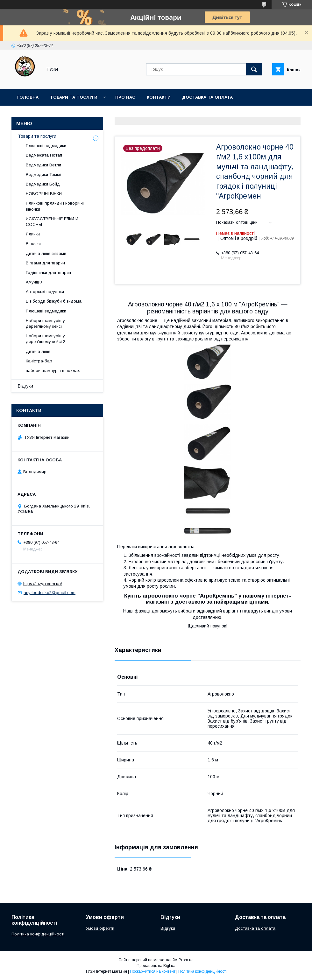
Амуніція (34, 282)
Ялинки (33, 234)
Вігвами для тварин (45, 263)
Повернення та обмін (44, 114)
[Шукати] (254, 69)
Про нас (125, 97)
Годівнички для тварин (48, 273)
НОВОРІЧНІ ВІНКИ (44, 194)
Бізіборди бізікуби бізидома (54, 301)
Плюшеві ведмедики (46, 146)
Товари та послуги (74, 97)
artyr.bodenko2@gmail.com (50, 593)
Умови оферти (100, 928)
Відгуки (25, 386)
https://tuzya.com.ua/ (43, 583)
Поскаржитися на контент (153, 971)
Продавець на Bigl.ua (156, 966)
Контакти (159, 97)
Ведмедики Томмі (43, 175)
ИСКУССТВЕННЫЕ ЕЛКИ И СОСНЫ (52, 222)
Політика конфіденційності (38, 934)
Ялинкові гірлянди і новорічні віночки (55, 206)
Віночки (33, 244)
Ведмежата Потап (44, 155)
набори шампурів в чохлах (53, 371)
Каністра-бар (39, 361)
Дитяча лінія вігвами (46, 253)
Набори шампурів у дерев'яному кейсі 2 (46, 339)
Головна (28, 97)
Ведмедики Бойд (43, 184)
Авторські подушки (45, 292)
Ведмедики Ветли (43, 165)
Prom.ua (186, 960)
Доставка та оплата (207, 97)
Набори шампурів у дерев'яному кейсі (45, 323)
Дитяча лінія (38, 351)
